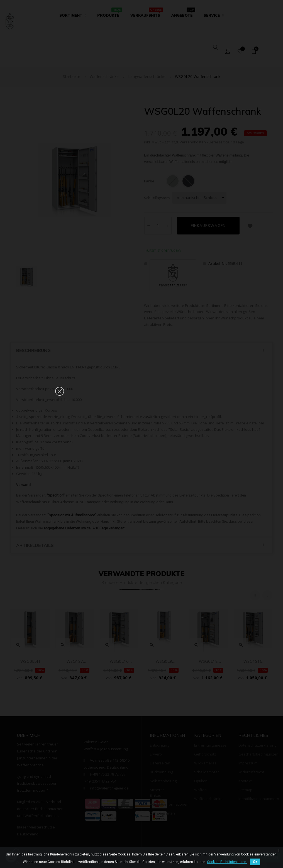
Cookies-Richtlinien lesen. (227, 862)
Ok (255, 862)
